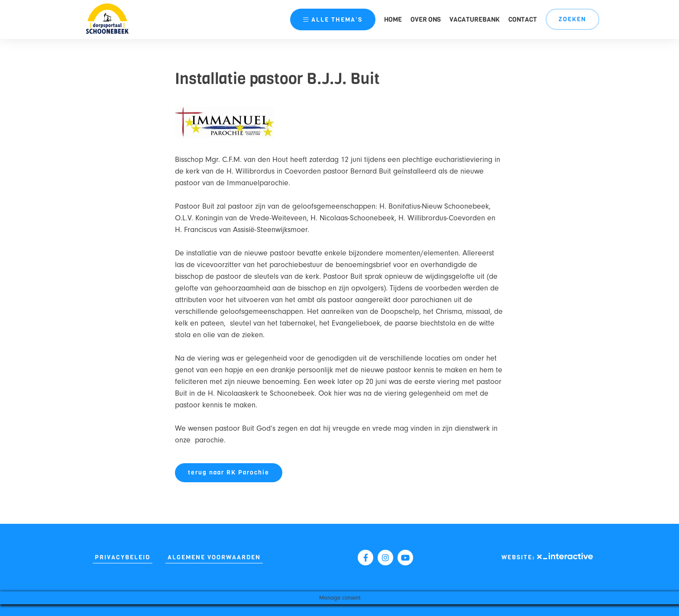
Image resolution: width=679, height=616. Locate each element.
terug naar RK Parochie (229, 472)
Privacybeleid (123, 557)
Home (393, 19)
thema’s (333, 20)
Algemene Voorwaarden (214, 557)
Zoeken (572, 19)
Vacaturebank (475, 19)
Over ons (426, 19)
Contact (523, 19)
